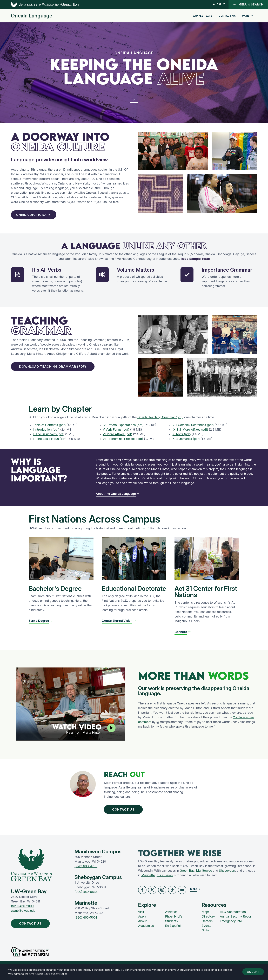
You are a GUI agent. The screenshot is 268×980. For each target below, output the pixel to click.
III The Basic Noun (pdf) (50, 442)
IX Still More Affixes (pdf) (190, 433)
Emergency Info (231, 928)
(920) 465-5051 (86, 923)
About (142, 928)
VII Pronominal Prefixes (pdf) (123, 442)
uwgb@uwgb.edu (23, 916)
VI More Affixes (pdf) (117, 438)
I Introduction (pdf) (46, 433)
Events (206, 933)
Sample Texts (202, 16)
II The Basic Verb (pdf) (49, 438)
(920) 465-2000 (22, 912)
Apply (218, 4)
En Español (173, 933)
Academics (146, 933)
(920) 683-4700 (86, 872)
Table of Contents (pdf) (49, 428)
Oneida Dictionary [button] (37, 217)
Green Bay (187, 876)
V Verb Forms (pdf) (116, 433)
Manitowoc (204, 876)
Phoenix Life (174, 923)
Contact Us (227, 16)
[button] (134, 100)
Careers (207, 928)
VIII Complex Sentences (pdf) (193, 428)
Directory (208, 923)
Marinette (148, 881)
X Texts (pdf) (182, 438)
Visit (141, 919)
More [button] (247, 16)
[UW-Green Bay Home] (40, 4)
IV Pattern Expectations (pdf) (123, 428)
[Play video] (111, 732)
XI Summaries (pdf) (186, 442)
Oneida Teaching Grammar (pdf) (160, 421)
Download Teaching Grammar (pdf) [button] (61, 371)
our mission (165, 881)
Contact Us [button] (127, 814)
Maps (206, 919)
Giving (206, 937)
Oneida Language (32, 16)
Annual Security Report (236, 923)
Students (171, 928)
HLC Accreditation (233, 919)
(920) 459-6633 (86, 898)
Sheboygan (227, 876)
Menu (248, 4)
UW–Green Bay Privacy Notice (48, 974)
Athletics (171, 919)
